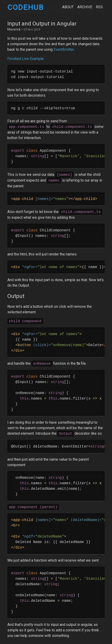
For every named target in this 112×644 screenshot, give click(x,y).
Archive (85, 7)
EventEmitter (64, 49)
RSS (99, 7)
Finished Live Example (26, 59)
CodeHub (25, 7)
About (68, 7)
